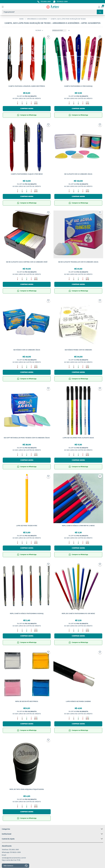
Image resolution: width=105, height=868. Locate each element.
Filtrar (39, 30)
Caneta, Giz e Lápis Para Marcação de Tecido (68, 19)
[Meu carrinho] (102, 7)
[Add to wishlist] (48, 37)
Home (21, 19)
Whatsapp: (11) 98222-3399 (11, 852)
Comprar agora (27, 108)
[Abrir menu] (5, 7)
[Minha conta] (99, 7)
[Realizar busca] (100, 12)
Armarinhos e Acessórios (37, 19)
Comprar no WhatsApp (27, 115)
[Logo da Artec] (53, 7)
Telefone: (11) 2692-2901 (10, 850)
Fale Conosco (16, 866)
